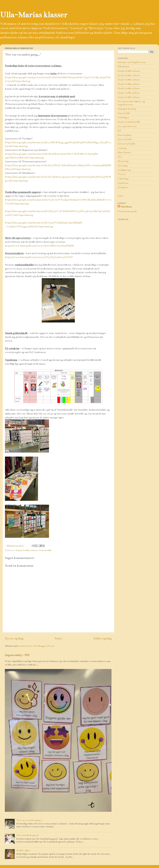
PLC (120, 157)
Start (58, 638)
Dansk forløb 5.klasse (129, 93)
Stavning (123, 166)
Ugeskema (123, 183)
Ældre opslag (102, 638)
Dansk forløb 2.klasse (27, 550)
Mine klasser (124, 152)
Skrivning (123, 161)
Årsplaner (123, 187)
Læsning (122, 148)
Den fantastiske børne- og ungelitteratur (131, 103)
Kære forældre (125, 139)
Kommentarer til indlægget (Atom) (36, 646)
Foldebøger (123, 118)
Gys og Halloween (127, 126)
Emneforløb (45, 550)
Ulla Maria (126, 207)
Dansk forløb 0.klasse (129, 71)
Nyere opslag (14, 638)
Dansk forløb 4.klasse (129, 88)
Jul (119, 131)
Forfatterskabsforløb (129, 122)
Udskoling (123, 179)
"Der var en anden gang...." (30, 820)
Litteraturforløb (126, 144)
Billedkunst (124, 67)
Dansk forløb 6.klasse (129, 97)
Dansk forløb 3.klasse (129, 84)
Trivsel (121, 174)
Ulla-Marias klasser (34, 15)
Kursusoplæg (124, 135)
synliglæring (124, 170)
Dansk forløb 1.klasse (129, 75)
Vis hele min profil (127, 211)
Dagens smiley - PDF (17, 655)
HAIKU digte (23, 850)
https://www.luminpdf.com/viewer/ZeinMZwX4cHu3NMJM (39, 246)
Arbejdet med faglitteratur (132, 62)
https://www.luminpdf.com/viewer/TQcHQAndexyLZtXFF (39, 257)
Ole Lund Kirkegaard (27, 835)
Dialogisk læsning (127, 109)
